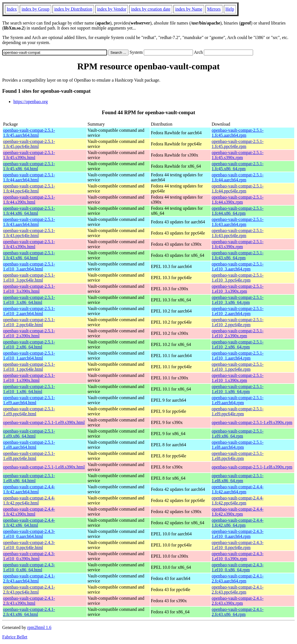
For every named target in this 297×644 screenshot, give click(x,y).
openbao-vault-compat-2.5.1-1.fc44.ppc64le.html (29, 188)
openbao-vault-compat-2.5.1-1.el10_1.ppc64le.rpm (238, 367)
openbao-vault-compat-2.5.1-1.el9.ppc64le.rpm (238, 411)
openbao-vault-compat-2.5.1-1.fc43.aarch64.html (29, 222)
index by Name (189, 9)
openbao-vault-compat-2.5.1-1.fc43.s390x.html (29, 244)
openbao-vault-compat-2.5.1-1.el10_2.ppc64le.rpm (238, 322)
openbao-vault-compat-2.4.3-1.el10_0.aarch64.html (29, 534)
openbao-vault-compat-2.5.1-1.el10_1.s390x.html (29, 378)
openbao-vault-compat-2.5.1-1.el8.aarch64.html (29, 445)
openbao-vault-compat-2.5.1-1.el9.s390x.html (44, 422)
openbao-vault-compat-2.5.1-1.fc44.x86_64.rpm (238, 211)
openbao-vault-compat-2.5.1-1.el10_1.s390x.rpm (238, 378)
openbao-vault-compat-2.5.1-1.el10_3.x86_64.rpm (238, 300)
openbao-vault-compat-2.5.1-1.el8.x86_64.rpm (238, 478)
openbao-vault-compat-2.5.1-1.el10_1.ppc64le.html (29, 367)
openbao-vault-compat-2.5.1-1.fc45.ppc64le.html (29, 144)
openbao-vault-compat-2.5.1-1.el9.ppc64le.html (29, 411)
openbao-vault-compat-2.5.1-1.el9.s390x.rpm (252, 422)
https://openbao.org (31, 102)
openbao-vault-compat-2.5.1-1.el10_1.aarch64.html (29, 356)
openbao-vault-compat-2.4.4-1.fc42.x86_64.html (29, 523)
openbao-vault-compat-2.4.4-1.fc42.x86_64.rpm (238, 523)
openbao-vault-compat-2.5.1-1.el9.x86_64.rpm (238, 434)
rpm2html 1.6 (39, 627)
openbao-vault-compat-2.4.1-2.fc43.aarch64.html (29, 578)
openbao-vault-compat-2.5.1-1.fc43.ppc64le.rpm (238, 233)
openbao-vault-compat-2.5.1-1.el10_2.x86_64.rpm (238, 344)
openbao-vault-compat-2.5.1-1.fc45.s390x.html (29, 155)
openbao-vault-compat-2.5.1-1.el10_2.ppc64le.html (29, 322)
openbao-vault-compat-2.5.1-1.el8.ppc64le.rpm (238, 456)
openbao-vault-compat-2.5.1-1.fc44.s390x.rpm (238, 200)
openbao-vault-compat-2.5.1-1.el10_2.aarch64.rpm (238, 311)
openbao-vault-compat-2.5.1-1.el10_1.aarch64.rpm (238, 356)
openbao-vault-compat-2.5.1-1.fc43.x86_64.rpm (238, 255)
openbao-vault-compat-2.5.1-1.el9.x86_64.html (29, 434)
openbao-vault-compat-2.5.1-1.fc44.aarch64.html (29, 177)
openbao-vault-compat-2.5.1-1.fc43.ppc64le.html (29, 233)
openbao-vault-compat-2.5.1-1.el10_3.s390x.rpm (238, 289)
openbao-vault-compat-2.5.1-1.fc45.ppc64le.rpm (238, 144)
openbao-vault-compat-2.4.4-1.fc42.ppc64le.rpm (238, 500)
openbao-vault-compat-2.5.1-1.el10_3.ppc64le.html (29, 278)
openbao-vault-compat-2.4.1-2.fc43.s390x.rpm (238, 601)
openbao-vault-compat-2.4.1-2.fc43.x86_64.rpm (238, 612)
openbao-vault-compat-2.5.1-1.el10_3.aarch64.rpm (238, 266)
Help (230, 9)
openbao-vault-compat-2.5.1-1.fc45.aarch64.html (29, 133)
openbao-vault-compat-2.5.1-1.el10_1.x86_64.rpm (238, 389)
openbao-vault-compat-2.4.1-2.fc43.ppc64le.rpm (238, 590)
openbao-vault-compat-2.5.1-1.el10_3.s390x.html (29, 289)
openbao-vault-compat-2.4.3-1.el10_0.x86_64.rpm (238, 567)
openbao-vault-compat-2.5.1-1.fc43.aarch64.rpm (238, 222)
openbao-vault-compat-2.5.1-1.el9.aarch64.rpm (238, 400)
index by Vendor (112, 9)
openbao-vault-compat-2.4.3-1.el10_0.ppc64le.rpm (238, 545)
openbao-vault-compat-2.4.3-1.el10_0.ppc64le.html (29, 545)
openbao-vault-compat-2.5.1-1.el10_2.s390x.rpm (238, 333)
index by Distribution (73, 9)
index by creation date (151, 9)
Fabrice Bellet (15, 637)
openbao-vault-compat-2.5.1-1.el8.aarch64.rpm (238, 445)
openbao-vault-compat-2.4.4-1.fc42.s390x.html (29, 512)
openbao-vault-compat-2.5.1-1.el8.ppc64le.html (29, 456)
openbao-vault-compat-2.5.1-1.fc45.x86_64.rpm (238, 166)
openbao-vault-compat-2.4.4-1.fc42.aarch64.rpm (238, 489)
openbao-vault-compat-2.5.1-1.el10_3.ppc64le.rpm (238, 278)
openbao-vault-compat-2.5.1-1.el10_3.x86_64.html (29, 300)
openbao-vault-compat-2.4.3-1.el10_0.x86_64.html (29, 567)
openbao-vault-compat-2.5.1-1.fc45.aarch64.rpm (238, 133)
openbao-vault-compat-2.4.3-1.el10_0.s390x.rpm (238, 556)
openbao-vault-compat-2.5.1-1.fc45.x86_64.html (29, 166)
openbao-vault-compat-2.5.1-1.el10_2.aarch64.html (29, 311)
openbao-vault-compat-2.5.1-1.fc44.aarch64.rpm (238, 177)
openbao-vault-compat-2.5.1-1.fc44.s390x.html (29, 200)
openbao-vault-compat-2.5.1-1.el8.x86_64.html (29, 478)
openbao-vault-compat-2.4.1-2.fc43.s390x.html (29, 601)
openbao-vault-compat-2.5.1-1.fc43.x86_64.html (29, 255)
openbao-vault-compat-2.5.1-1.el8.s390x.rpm (252, 467)
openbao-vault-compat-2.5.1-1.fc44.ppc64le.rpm (238, 188)
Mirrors (214, 9)
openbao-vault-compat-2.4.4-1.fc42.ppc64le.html (29, 500)
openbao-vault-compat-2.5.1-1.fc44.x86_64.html (29, 211)
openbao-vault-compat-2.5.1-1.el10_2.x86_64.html (29, 344)
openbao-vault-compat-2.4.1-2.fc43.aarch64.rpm (238, 578)
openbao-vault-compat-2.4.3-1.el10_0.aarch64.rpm (238, 534)
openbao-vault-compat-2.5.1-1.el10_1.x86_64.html (29, 389)
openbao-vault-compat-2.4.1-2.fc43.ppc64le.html (29, 590)
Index (12, 9)
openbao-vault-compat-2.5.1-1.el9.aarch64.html (29, 400)
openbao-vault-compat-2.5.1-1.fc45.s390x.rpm (238, 155)
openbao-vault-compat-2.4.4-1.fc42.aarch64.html (29, 489)
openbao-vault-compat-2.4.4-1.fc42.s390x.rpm (238, 512)
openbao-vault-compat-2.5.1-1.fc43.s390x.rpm (238, 244)
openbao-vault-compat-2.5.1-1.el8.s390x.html (44, 467)
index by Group (35, 9)
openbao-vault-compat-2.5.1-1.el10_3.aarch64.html (29, 266)
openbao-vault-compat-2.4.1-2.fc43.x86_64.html (29, 612)
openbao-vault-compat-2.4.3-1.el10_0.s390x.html (29, 556)
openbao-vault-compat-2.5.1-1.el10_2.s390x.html (29, 333)
